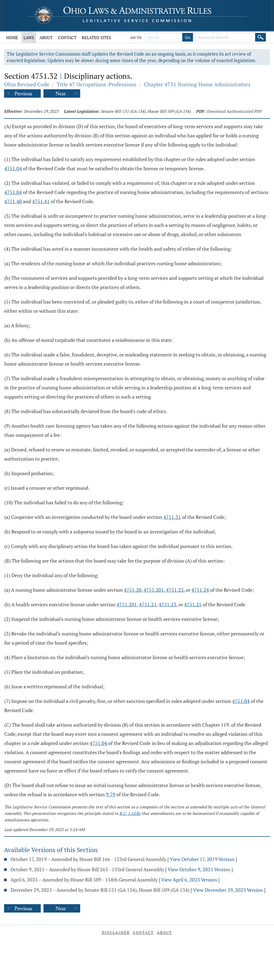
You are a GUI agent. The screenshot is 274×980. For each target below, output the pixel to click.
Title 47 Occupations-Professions (97, 84)
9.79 (111, 794)
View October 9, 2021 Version (199, 869)
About (46, 38)
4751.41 (41, 201)
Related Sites (96, 38)
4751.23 (175, 590)
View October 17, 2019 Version (202, 859)
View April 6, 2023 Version (189, 880)
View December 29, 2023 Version (228, 890)
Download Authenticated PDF (234, 111)
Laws (29, 38)
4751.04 (13, 168)
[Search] (261, 37)
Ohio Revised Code (27, 84)
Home (12, 38)
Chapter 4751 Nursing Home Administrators (197, 84)
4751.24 (200, 590)
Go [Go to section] (188, 37)
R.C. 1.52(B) (130, 813)
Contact (67, 38)
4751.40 (13, 201)
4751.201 (154, 590)
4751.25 (193, 604)
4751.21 (148, 604)
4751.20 (133, 590)
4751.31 (172, 517)
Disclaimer (116, 932)
